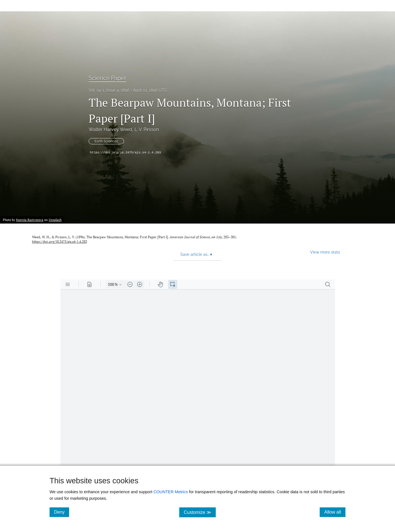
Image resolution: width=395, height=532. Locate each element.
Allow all (335, 512)
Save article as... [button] (196, 254)
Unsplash (55, 220)
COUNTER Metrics (171, 492)
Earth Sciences (106, 141)
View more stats (325, 252)
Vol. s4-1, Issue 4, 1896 (109, 90)
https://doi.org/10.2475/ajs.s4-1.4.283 (126, 153)
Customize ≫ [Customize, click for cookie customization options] (200, 512)
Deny (62, 512)
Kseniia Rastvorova (30, 220)
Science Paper (107, 78)
